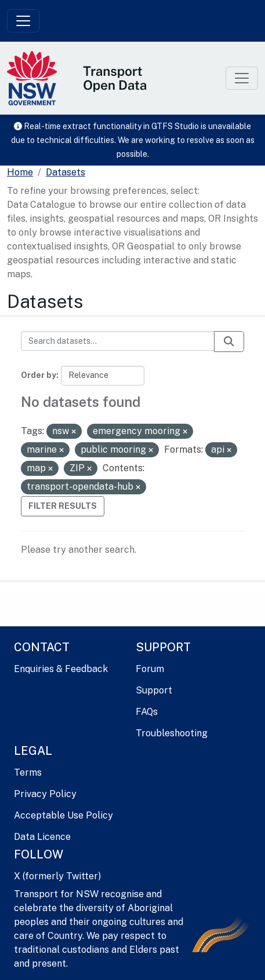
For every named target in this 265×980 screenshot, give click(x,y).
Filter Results (63, 506)
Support (154, 690)
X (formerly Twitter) (57, 876)
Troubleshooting (172, 733)
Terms (28, 772)
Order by (39, 375)
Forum (150, 669)
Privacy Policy (45, 794)
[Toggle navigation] (23, 21)
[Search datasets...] (118, 341)
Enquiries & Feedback (61, 669)
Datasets (66, 172)
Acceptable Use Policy (63, 815)
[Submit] (229, 342)
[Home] (20, 172)
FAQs (147, 712)
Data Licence (42, 837)
